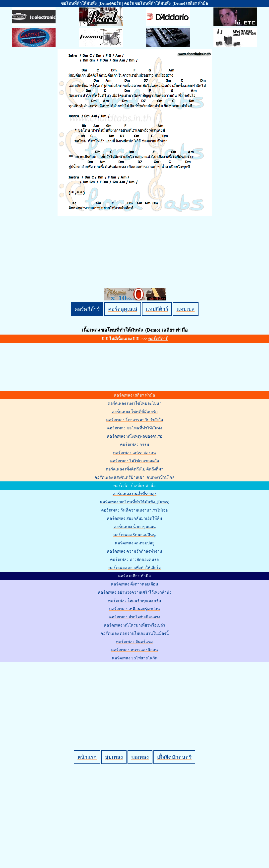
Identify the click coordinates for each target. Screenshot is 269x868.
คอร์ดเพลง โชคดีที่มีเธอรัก (135, 412)
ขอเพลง (140, 757)
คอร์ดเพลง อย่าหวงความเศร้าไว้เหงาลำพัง (135, 592)
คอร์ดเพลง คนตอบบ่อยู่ (135, 543)
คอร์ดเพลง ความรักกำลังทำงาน (134, 551)
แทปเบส (186, 309)
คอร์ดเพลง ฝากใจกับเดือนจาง (135, 617)
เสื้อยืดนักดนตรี (174, 757)
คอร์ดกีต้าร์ (87, 309)
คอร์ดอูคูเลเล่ (123, 309)
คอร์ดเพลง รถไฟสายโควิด (135, 658)
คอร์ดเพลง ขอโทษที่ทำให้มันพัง (135, 428)
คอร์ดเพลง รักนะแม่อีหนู (134, 535)
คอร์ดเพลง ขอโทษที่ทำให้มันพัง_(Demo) (135, 502)
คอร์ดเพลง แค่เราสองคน (134, 453)
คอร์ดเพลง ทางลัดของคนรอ (134, 559)
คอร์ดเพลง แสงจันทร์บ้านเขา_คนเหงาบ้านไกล (134, 477)
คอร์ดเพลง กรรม (135, 444)
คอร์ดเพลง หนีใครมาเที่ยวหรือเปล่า (134, 625)
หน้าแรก (87, 757)
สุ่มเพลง (114, 757)
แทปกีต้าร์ (157, 309)
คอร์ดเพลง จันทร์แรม (134, 642)
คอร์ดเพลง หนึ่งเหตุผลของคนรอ (135, 436)
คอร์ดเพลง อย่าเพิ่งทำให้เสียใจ (134, 568)
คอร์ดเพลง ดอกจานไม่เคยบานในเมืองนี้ (135, 633)
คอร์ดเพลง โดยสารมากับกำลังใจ (134, 420)
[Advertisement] (135, 698)
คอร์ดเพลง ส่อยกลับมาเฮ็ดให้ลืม (134, 518)
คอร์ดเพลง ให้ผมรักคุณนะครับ (134, 601)
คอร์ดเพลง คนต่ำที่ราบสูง (134, 494)
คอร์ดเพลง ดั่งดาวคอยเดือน (134, 584)
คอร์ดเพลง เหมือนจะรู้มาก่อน (134, 609)
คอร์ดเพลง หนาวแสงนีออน (134, 650)
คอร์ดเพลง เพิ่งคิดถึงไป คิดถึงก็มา (134, 469)
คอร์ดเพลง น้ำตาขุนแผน (135, 527)
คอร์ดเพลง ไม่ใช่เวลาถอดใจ (134, 461)
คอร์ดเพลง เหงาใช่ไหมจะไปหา (134, 403)
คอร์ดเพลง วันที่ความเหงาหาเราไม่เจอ (134, 510)
